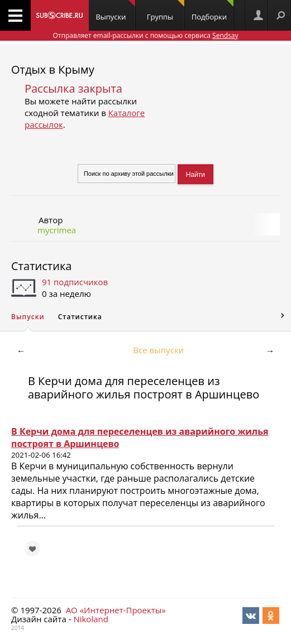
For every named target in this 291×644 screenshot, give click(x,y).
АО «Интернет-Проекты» (116, 610)
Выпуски (115, 11)
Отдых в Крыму (53, 69)
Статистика (41, 266)
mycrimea (57, 230)
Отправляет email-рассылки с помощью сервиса (145, 35)
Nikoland (90, 619)
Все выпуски (158, 350)
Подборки (213, 11)
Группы (166, 11)
